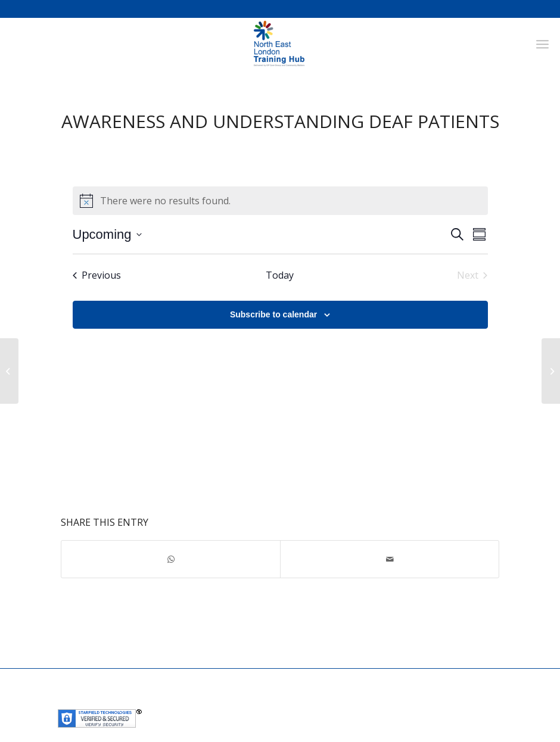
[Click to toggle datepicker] (107, 234)
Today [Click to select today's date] (280, 275)
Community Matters (324, 701)
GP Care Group (253, 701)
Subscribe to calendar (273, 314)
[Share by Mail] (390, 559)
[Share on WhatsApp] (171, 559)
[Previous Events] (97, 275)
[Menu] (542, 44)
